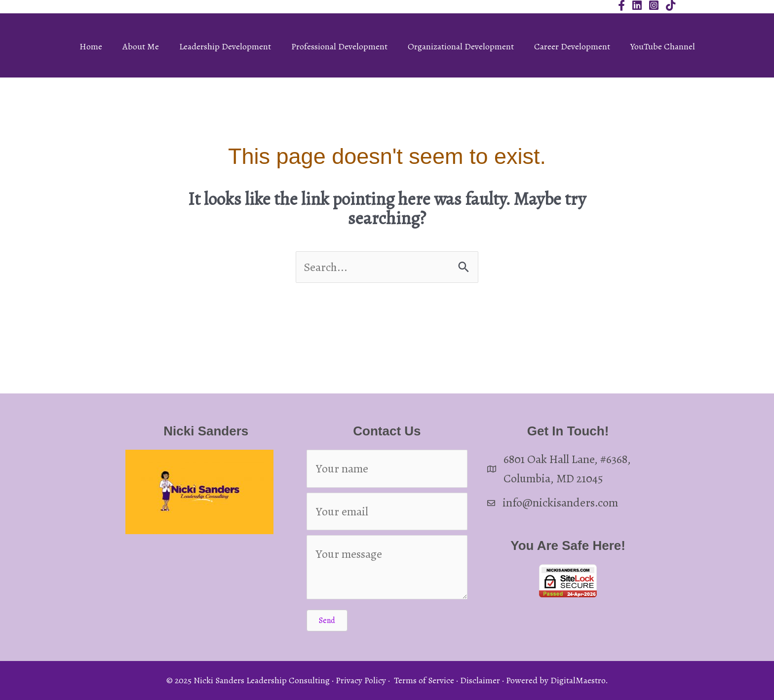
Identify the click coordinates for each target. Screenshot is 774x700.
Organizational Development (461, 46)
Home (91, 46)
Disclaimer (480, 680)
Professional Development (339, 46)
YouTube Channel (663, 46)
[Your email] (387, 511)
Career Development (572, 46)
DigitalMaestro (578, 680)
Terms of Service (424, 680)
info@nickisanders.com (560, 503)
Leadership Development (225, 46)
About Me (141, 46)
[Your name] (387, 468)
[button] (327, 621)
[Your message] (387, 567)
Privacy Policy (361, 680)
